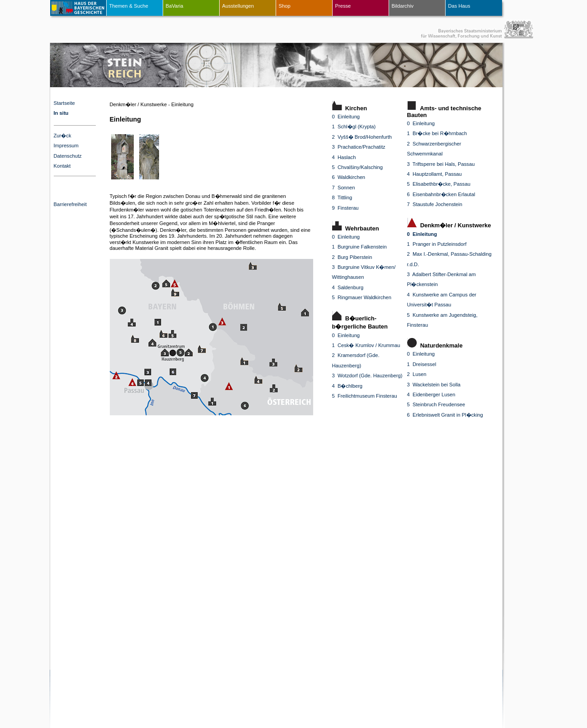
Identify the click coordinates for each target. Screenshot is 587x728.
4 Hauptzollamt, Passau (434, 174)
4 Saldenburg (348, 287)
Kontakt (62, 166)
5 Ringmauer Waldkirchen (362, 297)
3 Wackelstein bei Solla (434, 385)
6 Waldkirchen (349, 177)
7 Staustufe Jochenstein (435, 204)
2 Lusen (417, 374)
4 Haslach (344, 157)
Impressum (66, 146)
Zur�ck (63, 136)
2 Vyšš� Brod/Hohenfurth (362, 137)
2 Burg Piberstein (352, 257)
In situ (61, 113)
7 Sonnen (344, 188)
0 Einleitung (346, 117)
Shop (285, 6)
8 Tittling (342, 197)
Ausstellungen (238, 6)
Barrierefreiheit (70, 204)
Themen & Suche (129, 6)
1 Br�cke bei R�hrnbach (437, 133)
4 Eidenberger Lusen (431, 395)
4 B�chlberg (348, 386)
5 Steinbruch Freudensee (436, 404)
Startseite (64, 103)
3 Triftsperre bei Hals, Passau (441, 164)
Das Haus (459, 6)
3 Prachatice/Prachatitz (359, 147)
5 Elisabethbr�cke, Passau (439, 184)
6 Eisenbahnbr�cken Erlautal (441, 194)
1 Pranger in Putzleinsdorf (437, 244)
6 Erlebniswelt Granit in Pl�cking (445, 415)
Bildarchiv (403, 6)
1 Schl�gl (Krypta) (354, 127)
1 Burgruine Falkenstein (359, 247)
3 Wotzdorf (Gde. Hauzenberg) (367, 376)
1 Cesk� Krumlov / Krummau (366, 345)
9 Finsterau (345, 208)
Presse (343, 6)
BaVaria (175, 6)
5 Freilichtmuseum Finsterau (365, 396)
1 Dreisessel (422, 364)
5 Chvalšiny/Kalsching (358, 167)
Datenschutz (68, 156)
